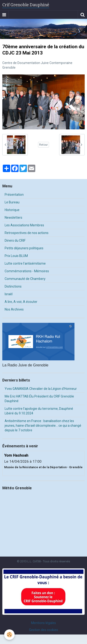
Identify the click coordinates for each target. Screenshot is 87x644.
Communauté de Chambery (25, 279)
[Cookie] (9, 635)
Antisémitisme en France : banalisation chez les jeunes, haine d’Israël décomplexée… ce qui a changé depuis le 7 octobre (43, 426)
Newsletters (13, 218)
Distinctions (13, 286)
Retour (43, 145)
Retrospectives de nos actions (27, 233)
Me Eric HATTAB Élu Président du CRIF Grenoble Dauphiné (39, 399)
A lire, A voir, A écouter (21, 302)
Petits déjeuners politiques (24, 248)
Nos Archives (14, 309)
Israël (9, 294)
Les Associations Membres (24, 225)
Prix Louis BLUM (16, 256)
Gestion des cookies (43, 630)
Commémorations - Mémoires (27, 271)
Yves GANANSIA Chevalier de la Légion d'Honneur (41, 389)
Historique (12, 210)
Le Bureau (12, 202)
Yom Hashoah (16, 455)
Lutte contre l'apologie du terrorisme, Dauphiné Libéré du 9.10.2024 (39, 411)
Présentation (14, 195)
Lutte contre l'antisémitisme (25, 263)
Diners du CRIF (15, 240)
